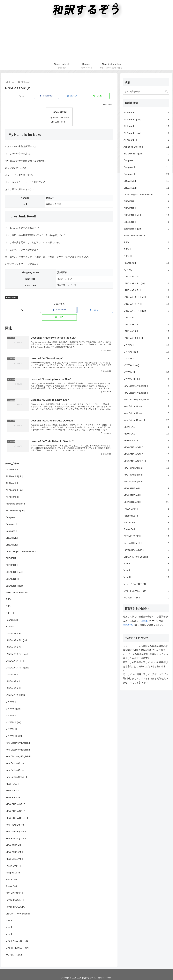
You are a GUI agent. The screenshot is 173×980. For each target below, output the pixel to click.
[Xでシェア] (32, 96)
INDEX (55, 112)
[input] (146, 92)
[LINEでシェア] (86, 96)
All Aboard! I (12, 297)
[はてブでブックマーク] (68, 96)
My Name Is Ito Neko (59, 117)
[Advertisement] (86, 41)
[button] (166, 92)
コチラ (144, 621)
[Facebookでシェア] (50, 96)
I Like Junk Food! (57, 122)
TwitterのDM (129, 625)
